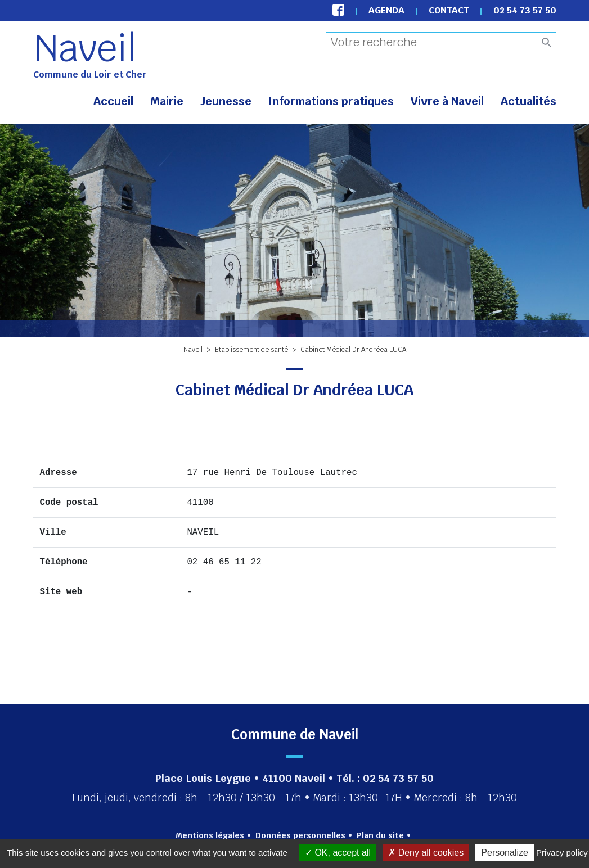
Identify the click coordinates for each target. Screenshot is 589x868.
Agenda (386, 10)
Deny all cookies (426, 853)
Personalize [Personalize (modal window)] (505, 853)
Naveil (85, 48)
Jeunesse (226, 101)
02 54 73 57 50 (525, 10)
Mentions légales (210, 835)
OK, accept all (338, 853)
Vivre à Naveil (447, 101)
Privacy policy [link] (562, 853)
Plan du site (380, 835)
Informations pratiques (331, 101)
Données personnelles (300, 835)
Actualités (529, 101)
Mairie (167, 101)
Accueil (113, 101)
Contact (449, 10)
